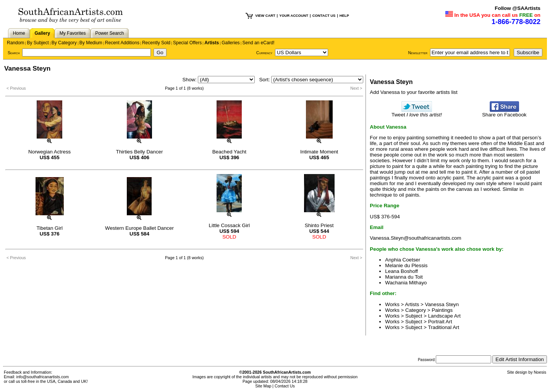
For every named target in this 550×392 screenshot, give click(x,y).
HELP (344, 16)
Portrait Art (440, 322)
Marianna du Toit (404, 277)
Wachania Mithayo (406, 283)
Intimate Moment (319, 152)
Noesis (540, 372)
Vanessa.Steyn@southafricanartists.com (415, 238)
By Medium (91, 43)
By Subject (38, 43)
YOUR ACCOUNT (294, 16)
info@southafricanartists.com (43, 377)
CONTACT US (324, 16)
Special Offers (187, 43)
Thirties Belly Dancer (140, 152)
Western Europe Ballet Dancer (139, 228)
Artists (212, 43)
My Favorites (73, 33)
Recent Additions (122, 43)
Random (15, 43)
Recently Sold (156, 43)
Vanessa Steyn (442, 304)
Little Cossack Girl (229, 225)
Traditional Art (443, 327)
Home (19, 33)
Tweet (417, 112)
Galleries (231, 43)
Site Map (263, 386)
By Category (64, 43)
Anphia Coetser (403, 260)
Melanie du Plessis (406, 265)
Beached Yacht (229, 152)
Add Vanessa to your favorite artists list (413, 92)
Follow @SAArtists (518, 8)
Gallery (42, 33)
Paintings (442, 310)
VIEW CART (265, 16)
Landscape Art (444, 316)
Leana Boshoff (401, 271)
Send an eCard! (259, 43)
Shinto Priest (319, 225)
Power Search (109, 33)
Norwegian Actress (49, 152)
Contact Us (285, 386)
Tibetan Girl (49, 228)
